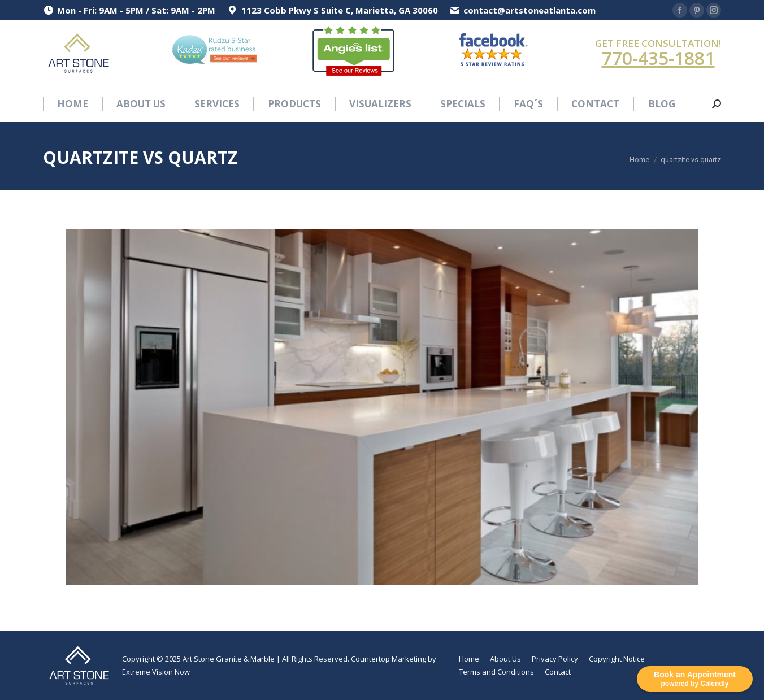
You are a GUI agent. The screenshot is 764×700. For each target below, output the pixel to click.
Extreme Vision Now (156, 672)
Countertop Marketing (388, 659)
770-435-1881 (658, 58)
